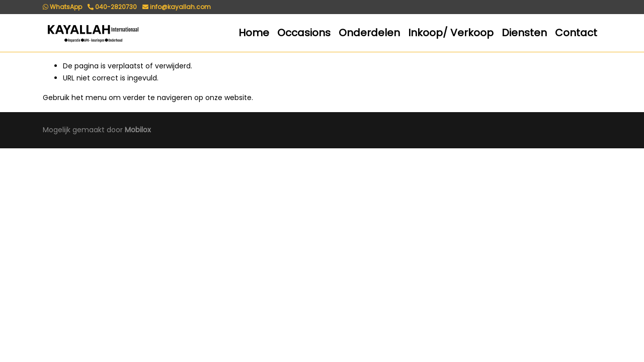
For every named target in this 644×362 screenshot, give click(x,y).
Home (254, 33)
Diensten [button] (524, 33)
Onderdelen (369, 33)
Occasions (304, 33)
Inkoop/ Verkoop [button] (451, 33)
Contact (576, 33)
